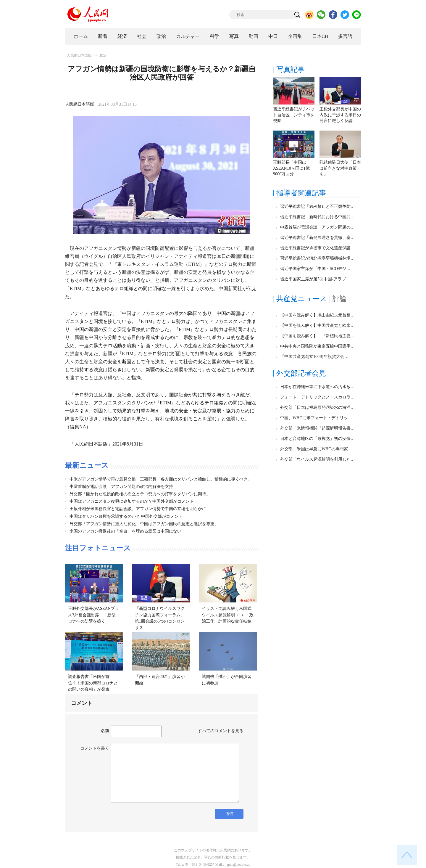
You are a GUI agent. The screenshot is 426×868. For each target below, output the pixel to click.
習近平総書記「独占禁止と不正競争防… (317, 206)
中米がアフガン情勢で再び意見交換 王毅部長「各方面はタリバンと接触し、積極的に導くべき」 (161, 479)
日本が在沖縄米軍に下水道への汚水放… (317, 387)
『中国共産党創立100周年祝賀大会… (314, 357)
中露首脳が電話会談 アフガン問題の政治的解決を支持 (121, 487)
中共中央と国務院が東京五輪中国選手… (317, 346)
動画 (254, 36)
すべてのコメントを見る (221, 731)
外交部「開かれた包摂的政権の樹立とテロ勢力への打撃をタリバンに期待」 (140, 494)
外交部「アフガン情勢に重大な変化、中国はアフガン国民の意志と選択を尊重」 (144, 524)
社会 (142, 36)
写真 (234, 36)
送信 (229, 814)
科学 (214, 36)
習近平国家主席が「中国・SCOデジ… (315, 269)
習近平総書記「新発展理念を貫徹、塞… (317, 238)
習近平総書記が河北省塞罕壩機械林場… (317, 258)
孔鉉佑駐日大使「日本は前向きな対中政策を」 (340, 168)
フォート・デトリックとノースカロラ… (317, 397)
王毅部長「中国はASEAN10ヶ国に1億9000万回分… (291, 168)
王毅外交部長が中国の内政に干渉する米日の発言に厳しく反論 (340, 115)
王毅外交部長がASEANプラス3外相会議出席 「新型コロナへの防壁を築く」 (94, 615)
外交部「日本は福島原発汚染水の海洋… (317, 408)
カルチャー (188, 36)
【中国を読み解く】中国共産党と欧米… (317, 325)
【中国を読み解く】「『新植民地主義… (317, 336)
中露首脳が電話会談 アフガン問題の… (317, 227)
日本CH (320, 36)
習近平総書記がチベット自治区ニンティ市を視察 (294, 115)
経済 (122, 36)
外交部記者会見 (301, 373)
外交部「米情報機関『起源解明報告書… (317, 428)
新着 (103, 36)
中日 (273, 36)
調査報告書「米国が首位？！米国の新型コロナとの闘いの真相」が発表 (93, 683)
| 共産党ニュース (300, 299)
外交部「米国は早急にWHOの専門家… (316, 449)
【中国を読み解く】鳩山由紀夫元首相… (317, 315)
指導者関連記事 (301, 193)
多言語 (345, 36)
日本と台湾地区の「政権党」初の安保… (317, 439)
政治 (161, 36)
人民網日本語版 (79, 55)
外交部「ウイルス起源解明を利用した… (317, 459)
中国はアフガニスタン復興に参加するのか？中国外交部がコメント (132, 501)
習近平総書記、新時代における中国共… (317, 217)
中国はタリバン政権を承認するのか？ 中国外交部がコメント (126, 516)
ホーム (81, 36)
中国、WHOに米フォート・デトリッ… (316, 418)
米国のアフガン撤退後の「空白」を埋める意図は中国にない (125, 531)
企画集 (295, 36)
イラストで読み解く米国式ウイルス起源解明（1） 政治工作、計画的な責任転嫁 (228, 615)
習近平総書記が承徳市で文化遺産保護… (317, 248)
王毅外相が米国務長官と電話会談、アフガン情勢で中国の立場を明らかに (138, 509)
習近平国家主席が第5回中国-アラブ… (315, 279)
